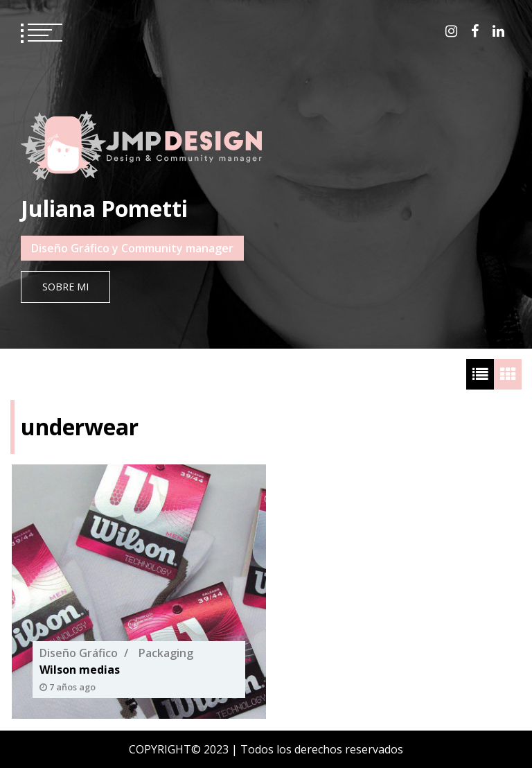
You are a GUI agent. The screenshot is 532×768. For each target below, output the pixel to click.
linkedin (498, 31)
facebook (475, 31)
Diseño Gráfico (79, 653)
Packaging (166, 653)
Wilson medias (80, 670)
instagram (451, 31)
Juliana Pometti (104, 208)
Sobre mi (65, 287)
